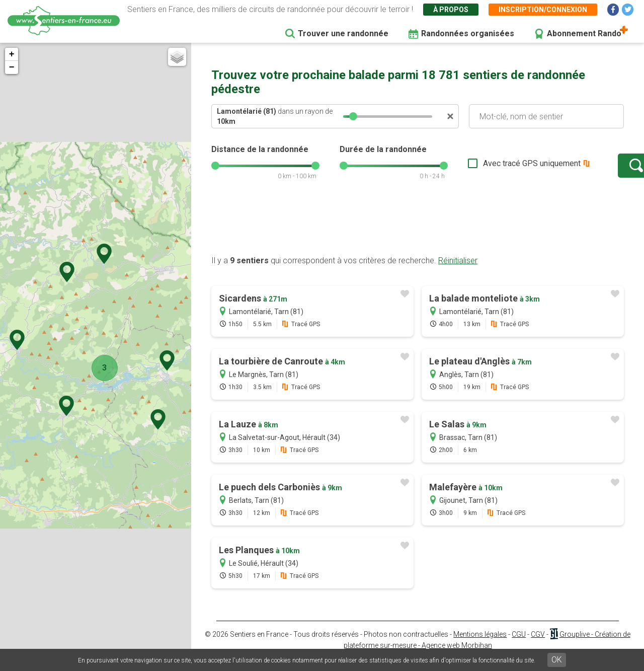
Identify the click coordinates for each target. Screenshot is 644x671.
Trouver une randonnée (343, 33)
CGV (538, 644)
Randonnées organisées (468, 33)
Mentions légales (480, 644)
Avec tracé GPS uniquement (501, 168)
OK (557, 660)
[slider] (353, 116)
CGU (519, 644)
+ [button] (12, 54)
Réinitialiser (458, 271)
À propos (451, 10)
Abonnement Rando (584, 33)
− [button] (12, 67)
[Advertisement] (418, 233)
